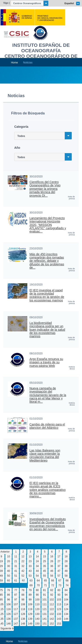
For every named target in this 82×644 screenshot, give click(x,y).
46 (52, 571)
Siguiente (6, 628)
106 (9, 604)
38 (66, 566)
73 (60, 585)
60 (8, 581)
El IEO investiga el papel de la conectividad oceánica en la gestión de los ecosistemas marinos (47, 295)
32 (23, 566)
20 (8, 561)
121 (45, 609)
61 (16, 581)
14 (37, 556)
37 (59, 566)
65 (45, 581)
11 (16, 556)
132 (52, 614)
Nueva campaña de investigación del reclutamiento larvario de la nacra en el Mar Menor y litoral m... (48, 395)
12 (23, 556)
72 (53, 585)
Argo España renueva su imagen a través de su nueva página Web (46, 362)
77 (16, 590)
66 (53, 581)
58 (66, 576)
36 (52, 566)
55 (44, 576)
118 (23, 609)
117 (16, 609)
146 (9, 624)
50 (8, 576)
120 (37, 609)
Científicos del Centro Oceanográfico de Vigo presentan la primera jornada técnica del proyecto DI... (45, 189)
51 (16, 576)
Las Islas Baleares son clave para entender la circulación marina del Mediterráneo (45, 456)
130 (37, 614)
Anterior (5, 552)
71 (45, 585)
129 (30, 614)
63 (31, 581)
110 (37, 604)
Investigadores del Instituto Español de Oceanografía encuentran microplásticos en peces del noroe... (48, 524)
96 (8, 600)
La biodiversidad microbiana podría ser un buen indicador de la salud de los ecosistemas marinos (47, 330)
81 (44, 590)
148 (23, 624)
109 (30, 604)
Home (14, 63)
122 (52, 609)
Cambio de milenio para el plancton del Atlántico (47, 426)
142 (52, 619)
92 (52, 595)
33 (30, 566)
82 (52, 590)
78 (23, 590)
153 (59, 624)
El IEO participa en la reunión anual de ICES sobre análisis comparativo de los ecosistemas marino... (48, 490)
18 (66, 556)
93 (59, 595)
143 (59, 619)
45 (44, 571)
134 (66, 614)
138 (23, 619)
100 (37, 600)
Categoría (21, 127)
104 (66, 600)
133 (59, 614)
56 (52, 576)
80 (37, 590)
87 (16, 595)
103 (59, 600)
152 (52, 624)
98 (23, 600)
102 (52, 600)
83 (59, 590)
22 (23, 561)
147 (16, 624)
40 (8, 571)
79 (30, 590)
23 (30, 561)
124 (66, 609)
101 (45, 600)
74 (67, 585)
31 (16, 566)
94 (66, 595)
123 (59, 609)
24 (37, 561)
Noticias (28, 63)
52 (23, 576)
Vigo (6, 3)
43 (30, 571)
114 (66, 604)
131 (45, 614)
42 (23, 571)
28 (66, 561)
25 (44, 561)
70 (38, 585)
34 (37, 566)
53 (30, 576)
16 (52, 556)
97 (16, 600)
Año (17, 148)
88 (23, 595)
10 (8, 556)
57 (59, 576)
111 (45, 604)
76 (8, 590)
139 (30, 619)
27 (59, 561)
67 (60, 581)
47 (59, 571)
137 (16, 619)
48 (66, 571)
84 (66, 590)
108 (23, 604)
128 (23, 614)
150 (37, 624)
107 (16, 604)
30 (8, 566)
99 (30, 600)
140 (37, 619)
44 (37, 571)
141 (45, 619)
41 (16, 571)
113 (59, 604)
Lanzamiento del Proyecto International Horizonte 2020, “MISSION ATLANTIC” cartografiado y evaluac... (48, 225)
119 (30, 609)
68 (67, 581)
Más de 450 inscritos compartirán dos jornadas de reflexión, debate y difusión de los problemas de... (47, 261)
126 (9, 614)
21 (16, 561)
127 (16, 614)
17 (59, 556)
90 (37, 595)
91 (44, 595)
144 (66, 619)
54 (37, 576)
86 (8, 595)
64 (38, 581)
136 (9, 619)
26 (52, 561)
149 (30, 624)
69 (31, 585)
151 (45, 624)
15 (44, 556)
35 (44, 566)
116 (9, 609)
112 (52, 604)
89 (30, 595)
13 (30, 556)
